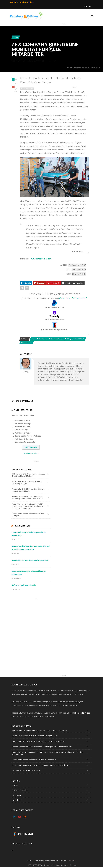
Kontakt (73, 865)
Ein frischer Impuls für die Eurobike (24, 585)
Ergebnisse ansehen (31, 453)
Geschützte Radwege (23, 424)
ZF (68, 339)
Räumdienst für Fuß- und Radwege (28, 436)
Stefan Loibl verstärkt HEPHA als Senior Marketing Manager (27, 482)
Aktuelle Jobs (17, 800)
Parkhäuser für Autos (23, 433)
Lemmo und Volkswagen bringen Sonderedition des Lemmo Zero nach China (41, 765)
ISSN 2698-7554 (35, 865)
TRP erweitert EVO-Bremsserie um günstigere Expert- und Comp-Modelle (29, 475)
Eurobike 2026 (22, 526)
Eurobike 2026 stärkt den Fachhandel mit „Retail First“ (30, 560)
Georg (18, 61)
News (16, 37)
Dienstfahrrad (57, 339)
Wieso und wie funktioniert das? (73, 298)
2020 (34, 339)
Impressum (49, 865)
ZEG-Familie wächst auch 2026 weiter (26, 771)
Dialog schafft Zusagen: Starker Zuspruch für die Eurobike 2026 (29, 534)
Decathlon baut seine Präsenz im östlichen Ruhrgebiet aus (28, 515)
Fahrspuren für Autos (23, 420)
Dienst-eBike (27, 343)
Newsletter (17, 795)
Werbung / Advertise (20, 790)
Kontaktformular (83, 713)
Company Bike (79, 270)
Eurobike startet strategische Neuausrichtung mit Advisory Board (29, 573)
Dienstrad (43, 339)
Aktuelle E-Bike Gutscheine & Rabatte (22, 2)
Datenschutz (62, 865)
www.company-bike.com (41, 259)
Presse (15, 785)
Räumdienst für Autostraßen (25, 442)
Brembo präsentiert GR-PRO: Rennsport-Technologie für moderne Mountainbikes (27, 498)
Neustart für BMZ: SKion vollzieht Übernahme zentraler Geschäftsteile (29, 490)
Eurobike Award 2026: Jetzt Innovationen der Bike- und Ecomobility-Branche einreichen (30, 548)
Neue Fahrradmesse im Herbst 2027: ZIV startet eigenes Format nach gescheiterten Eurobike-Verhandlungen (28, 506)
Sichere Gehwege (21, 430)
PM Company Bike (77, 265)
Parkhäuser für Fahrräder (24, 439)
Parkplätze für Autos (22, 427)
